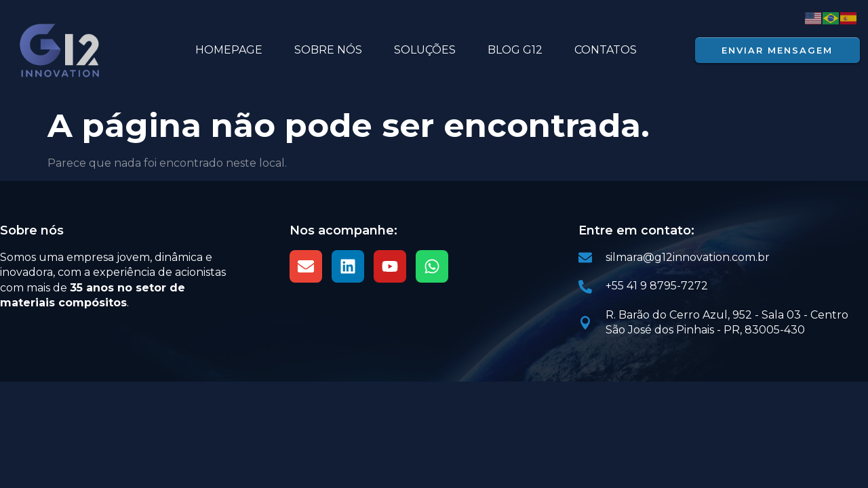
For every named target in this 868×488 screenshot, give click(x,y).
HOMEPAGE (229, 50)
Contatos (606, 50)
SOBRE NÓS (328, 50)
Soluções (425, 50)
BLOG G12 (515, 50)
